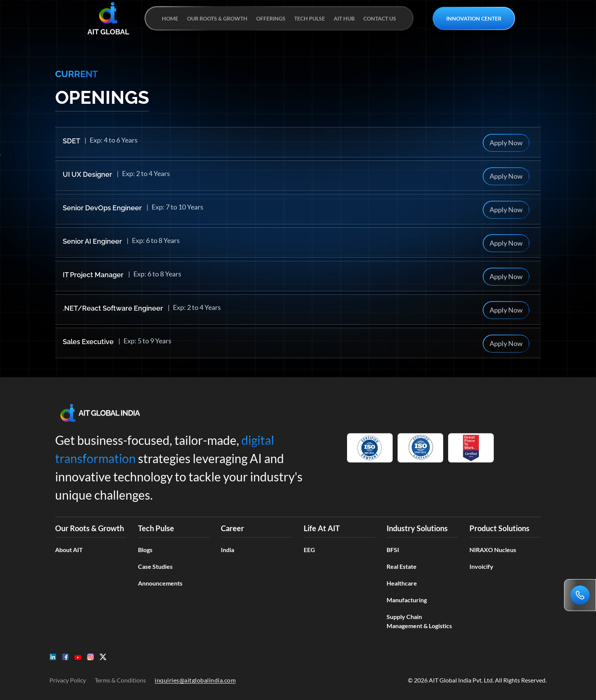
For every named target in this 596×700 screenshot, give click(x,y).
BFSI (393, 550)
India (227, 550)
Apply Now (506, 143)
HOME (170, 18)
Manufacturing (407, 600)
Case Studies (155, 566)
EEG (309, 550)
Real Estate (402, 566)
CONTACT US (380, 18)
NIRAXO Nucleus (493, 550)
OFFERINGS (271, 18)
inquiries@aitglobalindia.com (195, 680)
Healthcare (402, 583)
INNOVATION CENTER (474, 18)
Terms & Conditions (120, 680)
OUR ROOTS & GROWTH (217, 18)
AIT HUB (344, 18)
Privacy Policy (68, 680)
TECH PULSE (310, 18)
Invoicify (481, 566)
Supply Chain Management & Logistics (419, 621)
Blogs (145, 550)
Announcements (160, 583)
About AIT (69, 550)
